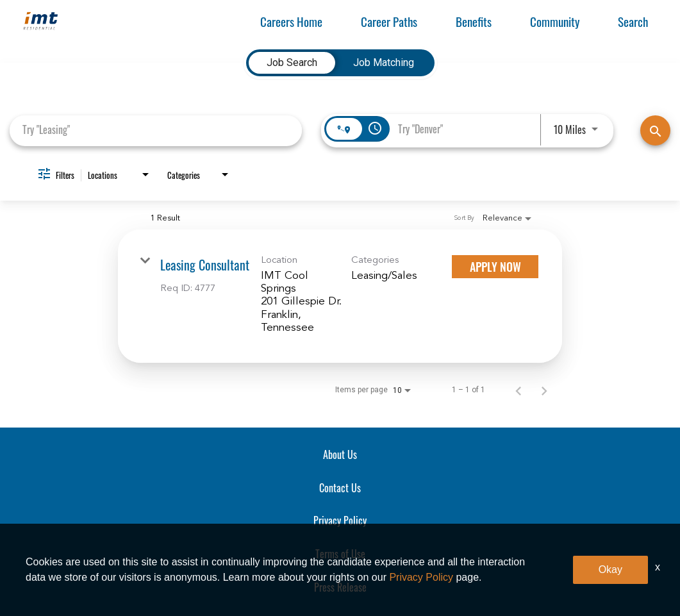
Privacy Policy (340, 520)
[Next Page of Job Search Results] (544, 390)
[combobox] (156, 130)
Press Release (340, 587)
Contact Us (340, 488)
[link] (340, 296)
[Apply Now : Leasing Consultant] (495, 267)
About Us (340, 454)
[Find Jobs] (655, 130)
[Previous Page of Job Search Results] (518, 390)
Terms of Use (340, 554)
